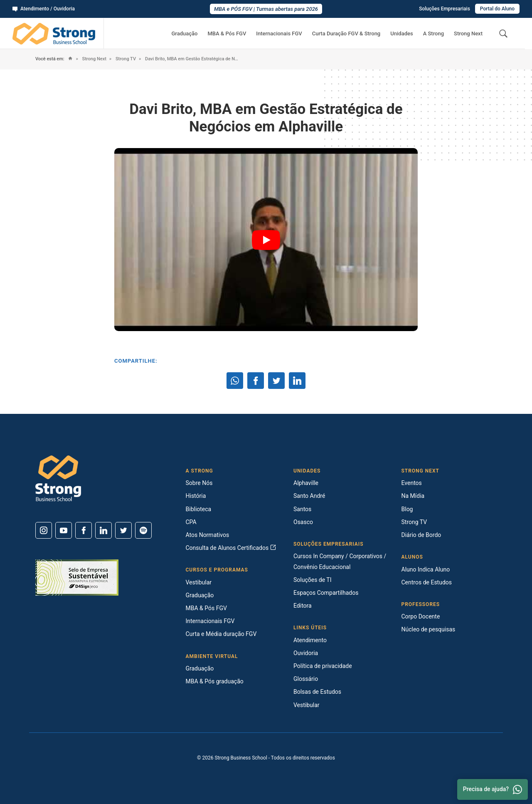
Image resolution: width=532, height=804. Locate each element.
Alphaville (306, 483)
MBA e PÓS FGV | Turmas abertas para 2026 (266, 9)
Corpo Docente (421, 616)
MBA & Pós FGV (227, 33)
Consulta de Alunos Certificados (231, 548)
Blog (407, 509)
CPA (191, 522)
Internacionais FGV (279, 33)
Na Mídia (413, 496)
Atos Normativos (208, 535)
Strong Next (468, 33)
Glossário (306, 679)
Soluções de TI (313, 580)
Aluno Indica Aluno (426, 569)
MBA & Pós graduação (215, 681)
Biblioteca (199, 509)
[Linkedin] (103, 530)
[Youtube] (64, 530)
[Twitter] (123, 530)
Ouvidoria (306, 653)
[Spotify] (143, 530)
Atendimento (310, 640)
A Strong (433, 33)
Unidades (401, 33)
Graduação (184, 33)
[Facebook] (84, 530)
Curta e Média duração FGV (221, 634)
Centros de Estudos (427, 582)
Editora (303, 606)
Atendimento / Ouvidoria (44, 9)
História (196, 496)
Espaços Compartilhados (326, 593)
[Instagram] (44, 530)
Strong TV (125, 59)
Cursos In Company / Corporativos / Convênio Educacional (340, 561)
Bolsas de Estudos (317, 692)
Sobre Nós (199, 483)
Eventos (412, 483)
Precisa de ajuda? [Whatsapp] (493, 789)
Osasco (303, 522)
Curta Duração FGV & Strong (346, 33)
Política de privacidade (323, 666)
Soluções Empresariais (445, 9)
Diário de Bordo (421, 535)
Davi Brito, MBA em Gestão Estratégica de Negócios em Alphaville (192, 59)
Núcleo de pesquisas (429, 629)
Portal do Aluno (497, 9)
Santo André (309, 496)
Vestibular (199, 582)
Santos (302, 509)
